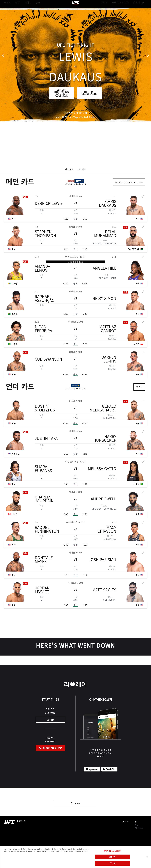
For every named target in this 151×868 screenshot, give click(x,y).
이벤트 (7, 9)
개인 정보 (139, 828)
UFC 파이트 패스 (123, 9)
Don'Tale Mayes (44, 562)
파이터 (26, 9)
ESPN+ (139, 387)
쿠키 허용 (112, 863)
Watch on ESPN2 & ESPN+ (129, 182)
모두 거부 (112, 857)
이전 (4, 55)
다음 (147, 55)
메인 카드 (69, 169)
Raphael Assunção (45, 301)
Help (126, 821)
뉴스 (35, 9)
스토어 (137, 9)
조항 (137, 825)
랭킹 (16, 9)
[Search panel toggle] (143, 9)
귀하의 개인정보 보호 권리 (112, 851)
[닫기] (147, 857)
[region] (75, 857)
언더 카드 (82, 169)
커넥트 (109, 9)
